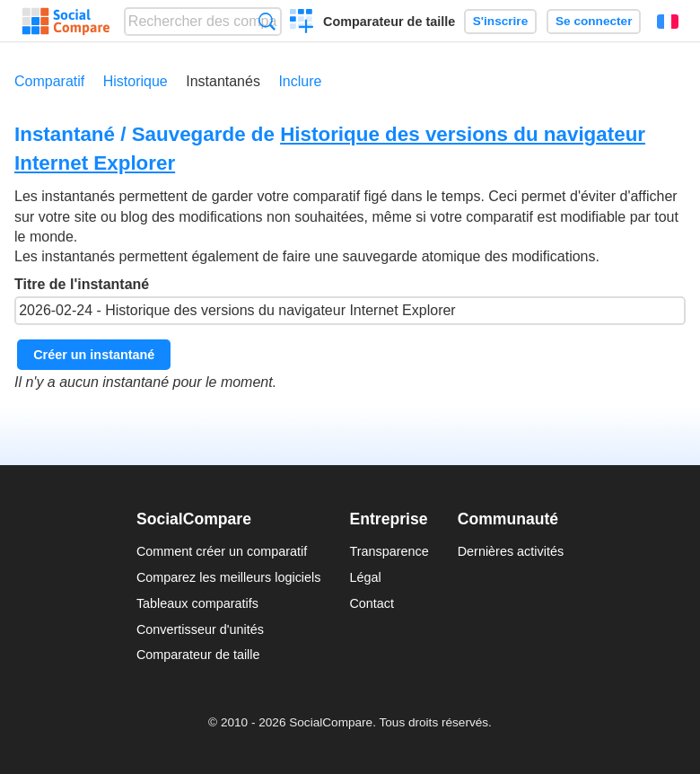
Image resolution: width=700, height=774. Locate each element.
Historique (136, 81)
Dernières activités (511, 551)
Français (668, 22)
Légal (365, 577)
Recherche (267, 21)
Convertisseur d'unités (200, 629)
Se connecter (594, 21)
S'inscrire (500, 21)
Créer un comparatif (302, 23)
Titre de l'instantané (350, 301)
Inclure (300, 81)
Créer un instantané (94, 355)
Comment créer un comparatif (222, 551)
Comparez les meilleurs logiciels (229, 577)
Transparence (389, 551)
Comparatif (49, 81)
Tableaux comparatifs (197, 603)
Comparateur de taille (389, 22)
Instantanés (223, 81)
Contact (372, 603)
